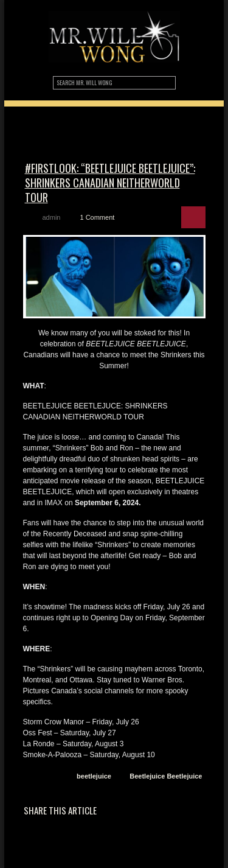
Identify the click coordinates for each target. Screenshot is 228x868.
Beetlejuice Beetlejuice (166, 776)
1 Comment (97, 217)
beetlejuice (94, 776)
